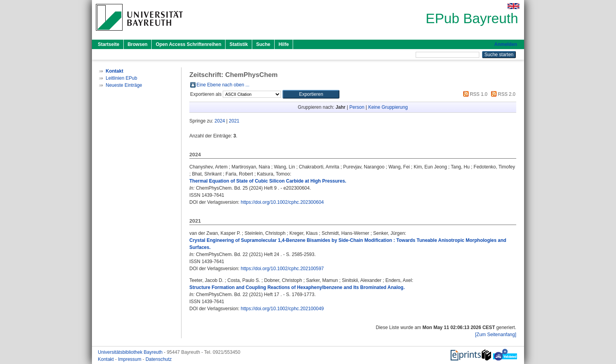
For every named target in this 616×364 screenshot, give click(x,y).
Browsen (138, 44)
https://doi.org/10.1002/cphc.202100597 (282, 269)
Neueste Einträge (124, 85)
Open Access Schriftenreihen (188, 44)
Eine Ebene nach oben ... (223, 85)
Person (357, 107)
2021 (234, 121)
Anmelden (506, 44)
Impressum (130, 359)
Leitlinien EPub (121, 78)
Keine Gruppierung (388, 107)
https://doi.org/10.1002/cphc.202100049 (282, 309)
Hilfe (284, 44)
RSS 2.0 (502, 94)
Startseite (109, 44)
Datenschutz (159, 359)
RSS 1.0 (474, 94)
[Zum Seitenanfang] (496, 335)
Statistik (239, 44)
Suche (263, 44)
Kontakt (106, 359)
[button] (311, 94)
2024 (220, 121)
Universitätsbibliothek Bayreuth (131, 352)
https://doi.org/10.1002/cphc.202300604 (282, 202)
